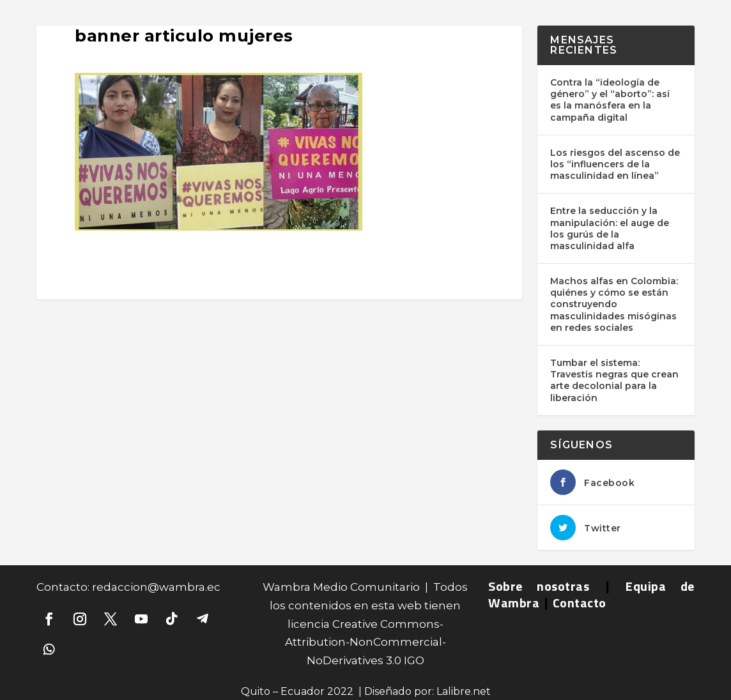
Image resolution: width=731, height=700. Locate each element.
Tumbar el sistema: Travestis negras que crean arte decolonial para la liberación (614, 380)
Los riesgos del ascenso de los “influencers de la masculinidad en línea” (615, 164)
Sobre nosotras (539, 586)
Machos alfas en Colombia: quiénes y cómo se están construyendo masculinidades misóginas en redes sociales (614, 304)
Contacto (580, 603)
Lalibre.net (464, 691)
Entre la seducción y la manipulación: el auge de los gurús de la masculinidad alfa (610, 228)
